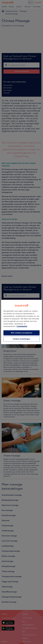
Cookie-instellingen (22, 339)
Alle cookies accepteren (22, 333)
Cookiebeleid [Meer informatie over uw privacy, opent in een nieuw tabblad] (22, 326)
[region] (21, 322)
